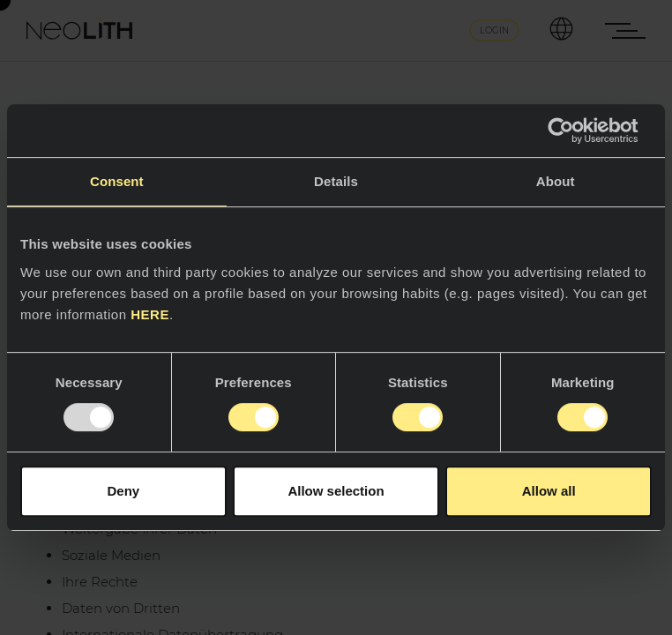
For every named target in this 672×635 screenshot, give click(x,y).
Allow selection (336, 491)
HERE (150, 314)
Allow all (549, 491)
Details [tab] (336, 181)
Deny (123, 491)
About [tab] (556, 181)
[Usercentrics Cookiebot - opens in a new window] (575, 131)
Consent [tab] (117, 181)
